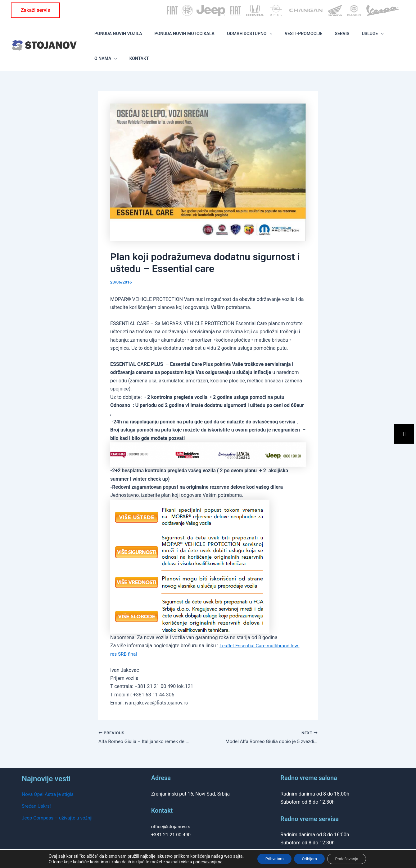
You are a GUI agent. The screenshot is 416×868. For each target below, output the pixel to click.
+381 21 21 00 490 (172, 818)
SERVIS (322, 37)
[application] (267, 37)
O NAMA (369, 37)
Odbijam (309, 858)
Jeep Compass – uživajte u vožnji (59, 801)
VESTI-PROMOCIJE (292, 37)
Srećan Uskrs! (37, 790)
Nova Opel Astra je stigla (49, 777)
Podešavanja (351, 858)
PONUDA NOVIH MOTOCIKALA (191, 37)
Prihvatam (270, 858)
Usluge (344, 37)
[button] (35, 10)
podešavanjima (201, 861)
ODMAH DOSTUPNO (247, 37)
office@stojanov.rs (172, 810)
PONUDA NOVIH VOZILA (134, 37)
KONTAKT (394, 37)
